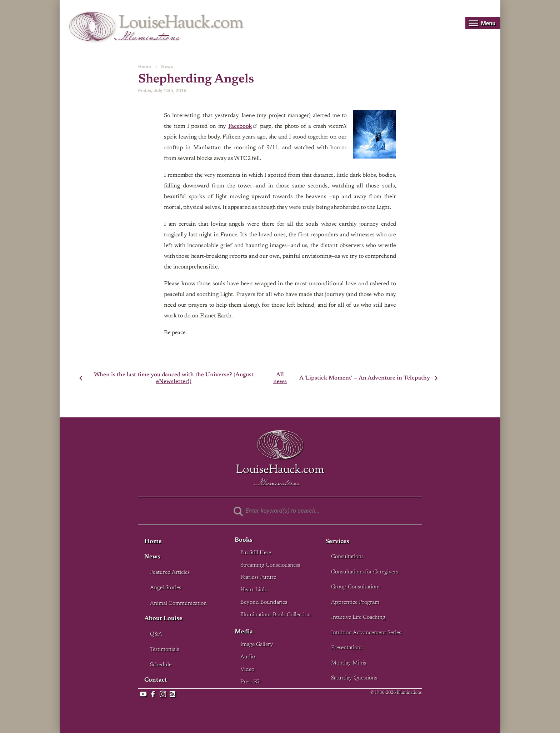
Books (244, 540)
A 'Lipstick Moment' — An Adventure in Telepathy (365, 378)
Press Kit (251, 682)
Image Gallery (257, 645)
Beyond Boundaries (264, 603)
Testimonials (164, 650)
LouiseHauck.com (181, 23)
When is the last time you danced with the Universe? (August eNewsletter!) (174, 378)
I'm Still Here (256, 553)
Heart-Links (254, 590)
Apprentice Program (355, 603)
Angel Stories (166, 588)
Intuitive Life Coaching (358, 617)
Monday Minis (349, 663)
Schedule (161, 665)
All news (280, 378)
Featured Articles (170, 573)
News (167, 67)
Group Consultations (356, 587)
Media (244, 632)
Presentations (347, 648)
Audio (248, 657)
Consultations (347, 557)
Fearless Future (258, 578)
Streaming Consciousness (270, 565)
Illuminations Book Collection (276, 615)
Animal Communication (178, 604)
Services (337, 542)
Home (145, 67)
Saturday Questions (354, 678)
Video (247, 670)
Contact (156, 680)
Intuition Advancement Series (366, 633)
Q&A (156, 634)
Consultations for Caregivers (365, 572)
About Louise (163, 619)
